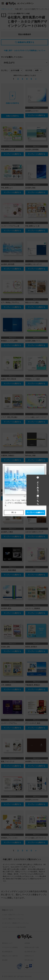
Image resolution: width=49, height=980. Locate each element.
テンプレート (13, 500)
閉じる (14, 512)
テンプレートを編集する (35, 512)
